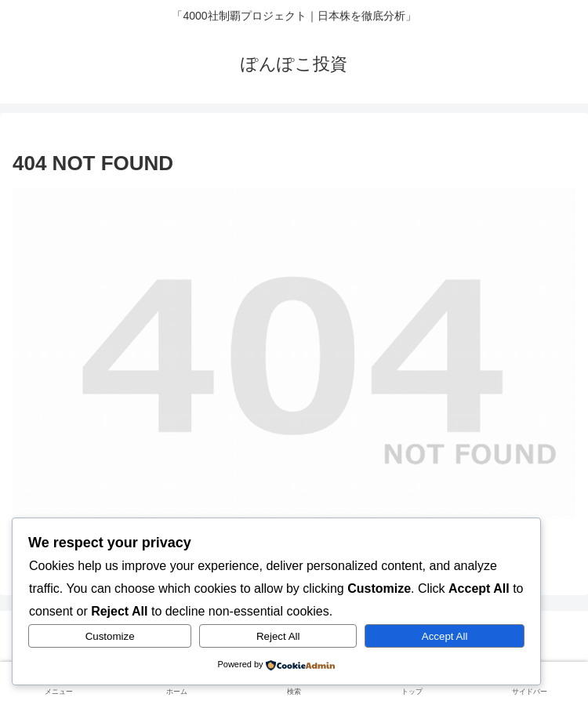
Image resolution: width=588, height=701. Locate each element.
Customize (110, 636)
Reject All (278, 636)
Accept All (445, 636)
